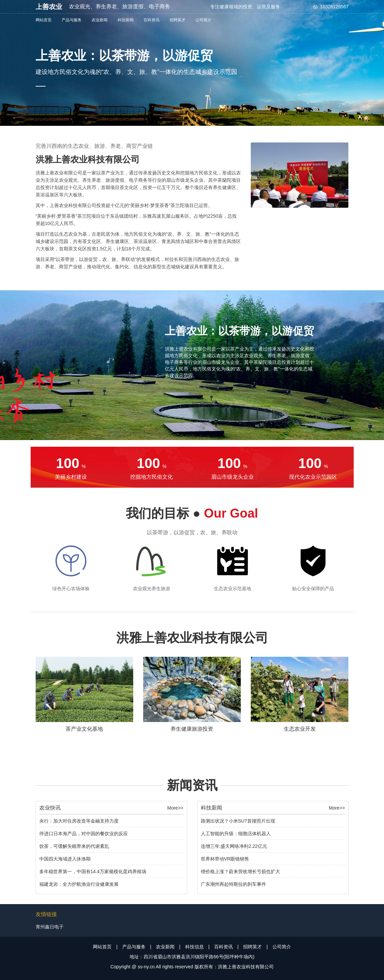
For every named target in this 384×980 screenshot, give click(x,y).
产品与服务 (72, 20)
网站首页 (44, 20)
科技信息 (194, 947)
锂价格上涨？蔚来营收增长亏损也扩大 (240, 871)
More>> (175, 808)
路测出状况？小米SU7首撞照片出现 (238, 821)
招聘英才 (178, 20)
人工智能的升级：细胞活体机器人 (236, 834)
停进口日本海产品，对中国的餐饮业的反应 (84, 834)
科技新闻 (126, 20)
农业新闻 (100, 20)
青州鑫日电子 (50, 927)
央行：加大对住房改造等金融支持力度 (79, 821)
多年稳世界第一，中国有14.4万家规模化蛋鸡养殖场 (93, 871)
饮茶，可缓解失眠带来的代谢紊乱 (74, 846)
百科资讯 (152, 20)
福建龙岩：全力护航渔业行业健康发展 (79, 884)
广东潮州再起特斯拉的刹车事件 (233, 884)
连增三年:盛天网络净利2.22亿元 (234, 846)
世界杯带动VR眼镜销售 (225, 859)
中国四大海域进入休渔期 (65, 859)
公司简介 (203, 20)
